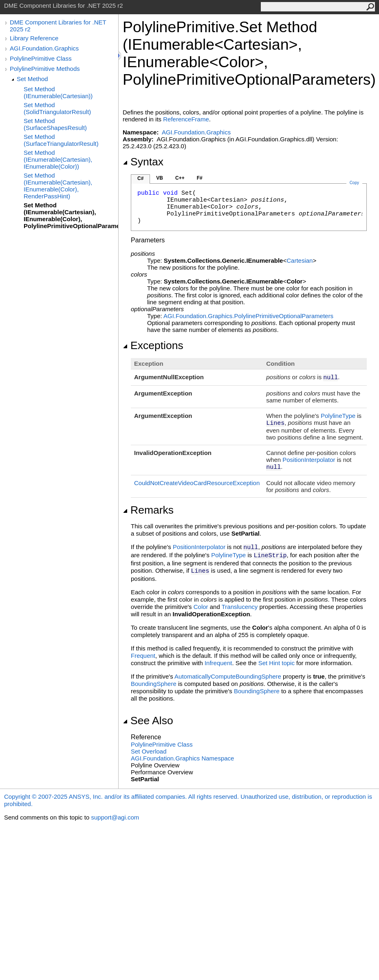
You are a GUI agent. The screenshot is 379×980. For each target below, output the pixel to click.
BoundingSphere (154, 684)
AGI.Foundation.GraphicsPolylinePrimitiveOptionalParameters (248, 316)
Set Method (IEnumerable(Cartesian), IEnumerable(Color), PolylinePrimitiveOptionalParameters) (71, 215)
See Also (148, 721)
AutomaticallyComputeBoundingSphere (228, 676)
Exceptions (153, 345)
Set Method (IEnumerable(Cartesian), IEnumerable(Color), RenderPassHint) (58, 186)
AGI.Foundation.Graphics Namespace (182, 758)
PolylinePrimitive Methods (45, 69)
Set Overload (149, 751)
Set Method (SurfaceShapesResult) (55, 124)
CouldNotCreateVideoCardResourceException (197, 483)
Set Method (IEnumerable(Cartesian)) (58, 92)
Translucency (240, 607)
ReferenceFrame (186, 119)
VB (160, 178)
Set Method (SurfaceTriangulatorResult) (61, 140)
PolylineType (338, 416)
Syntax (143, 162)
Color (201, 607)
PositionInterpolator (309, 460)
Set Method (32, 79)
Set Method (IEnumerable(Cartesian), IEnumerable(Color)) (58, 159)
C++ (180, 178)
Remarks (148, 510)
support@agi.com (115, 817)
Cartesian (300, 260)
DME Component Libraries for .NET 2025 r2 (58, 26)
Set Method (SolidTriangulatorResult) (57, 108)
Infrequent (218, 663)
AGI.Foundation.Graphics (44, 48)
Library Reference (34, 38)
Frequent (143, 656)
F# (200, 178)
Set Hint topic (277, 663)
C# (140, 178)
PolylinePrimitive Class (41, 58)
